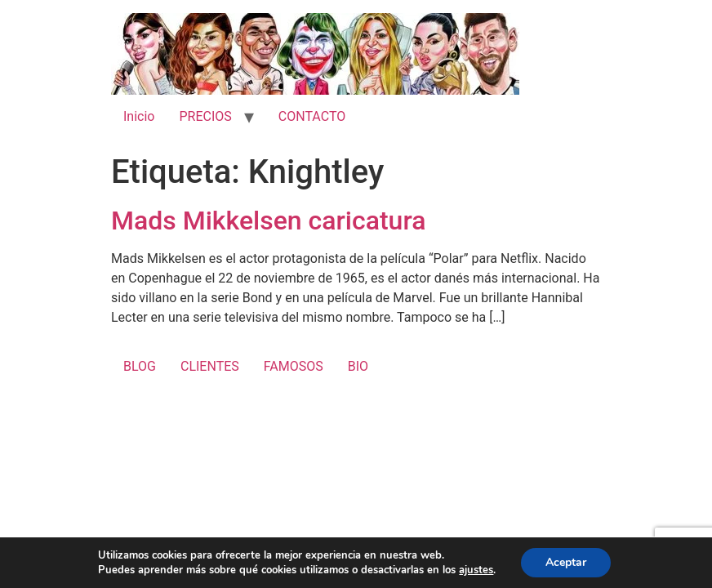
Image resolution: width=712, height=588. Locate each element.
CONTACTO (312, 116)
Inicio (139, 116)
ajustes (476, 570)
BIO (358, 366)
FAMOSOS (294, 366)
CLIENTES (210, 366)
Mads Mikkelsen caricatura (268, 220)
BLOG (140, 366)
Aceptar (566, 562)
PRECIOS (205, 116)
